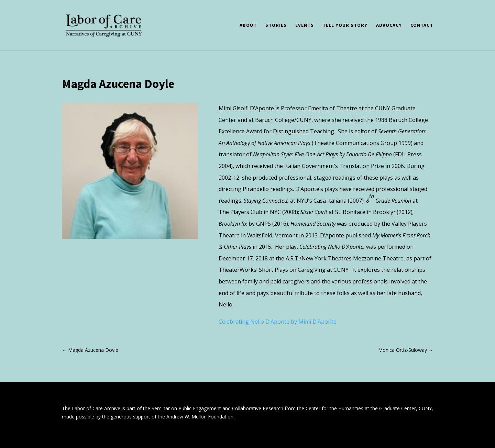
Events (305, 25)
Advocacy (389, 25)
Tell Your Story (345, 25)
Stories (276, 25)
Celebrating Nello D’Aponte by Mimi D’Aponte (278, 322)
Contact (422, 25)
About (248, 25)
